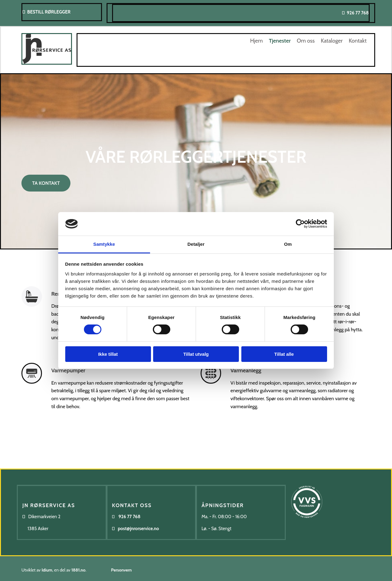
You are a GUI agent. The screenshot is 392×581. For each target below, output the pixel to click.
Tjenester (280, 41)
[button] (46, 183)
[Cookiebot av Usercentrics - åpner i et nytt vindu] (300, 224)
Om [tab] (288, 244)
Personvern (122, 570)
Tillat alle (284, 354)
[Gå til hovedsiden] (47, 63)
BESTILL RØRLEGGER (49, 12)
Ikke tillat (108, 354)
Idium (47, 570)
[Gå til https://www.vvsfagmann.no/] (307, 529)
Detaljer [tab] (196, 244)
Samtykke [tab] (104, 244)
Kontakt (358, 41)
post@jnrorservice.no (138, 529)
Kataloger (332, 41)
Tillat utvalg (196, 354)
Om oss (306, 41)
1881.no (78, 570)
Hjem (256, 41)
